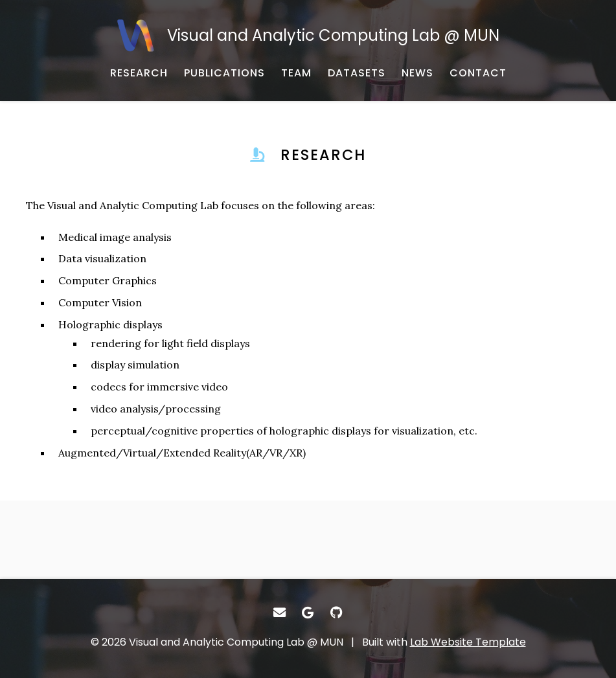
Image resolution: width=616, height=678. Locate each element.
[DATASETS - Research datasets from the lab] (357, 73)
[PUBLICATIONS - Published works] (224, 73)
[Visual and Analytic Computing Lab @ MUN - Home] (308, 36)
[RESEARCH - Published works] (139, 73)
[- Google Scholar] (308, 613)
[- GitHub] (336, 613)
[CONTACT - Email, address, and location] (478, 73)
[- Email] (280, 613)
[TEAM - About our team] (296, 73)
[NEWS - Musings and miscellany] (417, 73)
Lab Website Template (468, 642)
